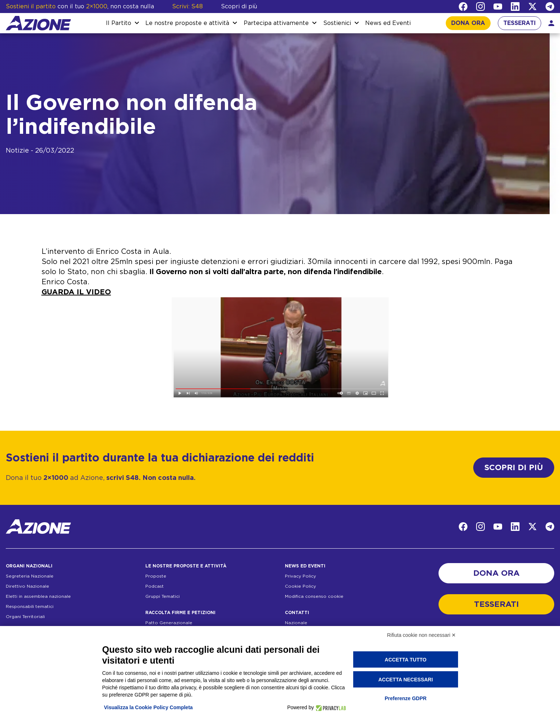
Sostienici (337, 23)
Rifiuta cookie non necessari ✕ (422, 635)
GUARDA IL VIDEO (76, 292)
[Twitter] (533, 7)
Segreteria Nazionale (30, 576)
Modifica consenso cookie (314, 596)
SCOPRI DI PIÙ (514, 468)
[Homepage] (38, 23)
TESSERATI (520, 23)
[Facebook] (463, 7)
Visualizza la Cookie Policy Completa (149, 707)
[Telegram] (550, 7)
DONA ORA (468, 23)
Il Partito (119, 23)
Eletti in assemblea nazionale (38, 596)
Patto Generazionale (169, 623)
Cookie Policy (300, 586)
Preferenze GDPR (406, 698)
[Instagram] (480, 7)
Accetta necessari (405, 680)
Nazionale (296, 623)
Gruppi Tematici (163, 596)
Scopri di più (239, 7)
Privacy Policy (300, 576)
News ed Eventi (388, 23)
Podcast (155, 586)
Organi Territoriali (25, 617)
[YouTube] (498, 7)
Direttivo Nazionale (27, 586)
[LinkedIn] (515, 7)
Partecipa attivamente (276, 23)
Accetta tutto (406, 660)
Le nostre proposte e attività (187, 23)
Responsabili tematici (30, 606)
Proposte (156, 576)
